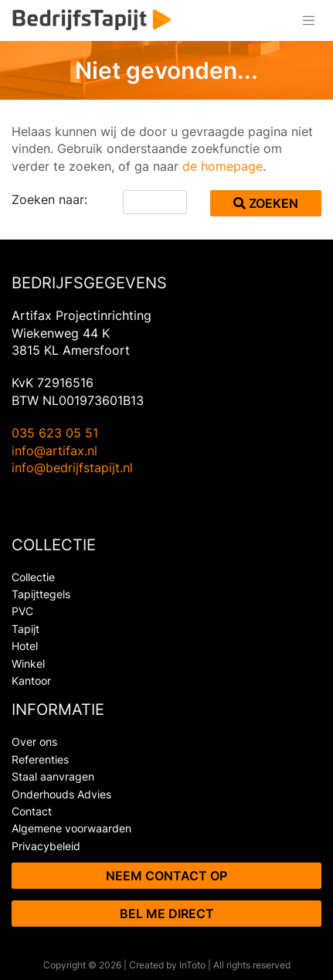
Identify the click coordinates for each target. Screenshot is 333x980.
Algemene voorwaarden (71, 828)
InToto (192, 965)
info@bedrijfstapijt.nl (72, 468)
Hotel (25, 646)
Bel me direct (167, 914)
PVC (22, 611)
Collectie (33, 577)
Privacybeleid (46, 846)
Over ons (34, 742)
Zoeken (266, 203)
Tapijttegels (41, 594)
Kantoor (31, 681)
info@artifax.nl (54, 451)
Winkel (28, 664)
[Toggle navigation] (308, 21)
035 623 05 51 (55, 433)
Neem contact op (166, 876)
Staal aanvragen (53, 776)
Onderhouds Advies (61, 794)
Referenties (40, 759)
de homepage (223, 166)
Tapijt (25, 629)
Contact (32, 811)
